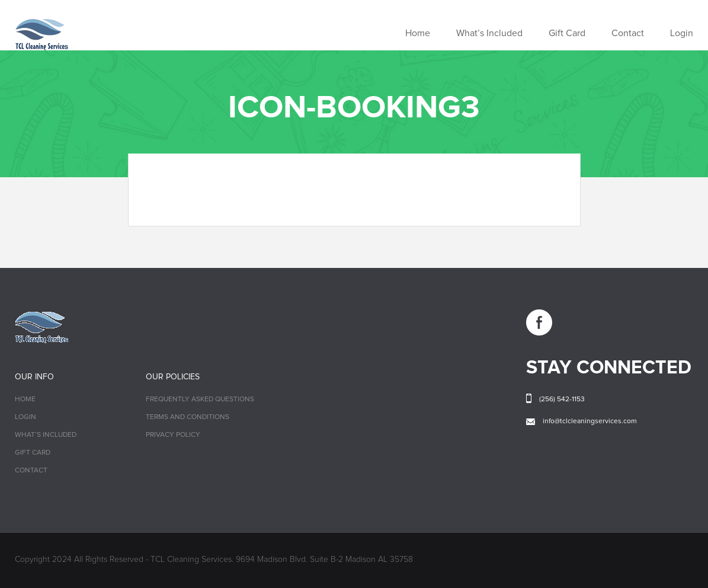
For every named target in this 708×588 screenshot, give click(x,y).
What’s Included (489, 33)
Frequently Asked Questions (200, 400)
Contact (628, 33)
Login (682, 33)
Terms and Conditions (188, 417)
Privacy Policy (173, 435)
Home (418, 33)
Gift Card (567, 33)
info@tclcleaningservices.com (590, 421)
